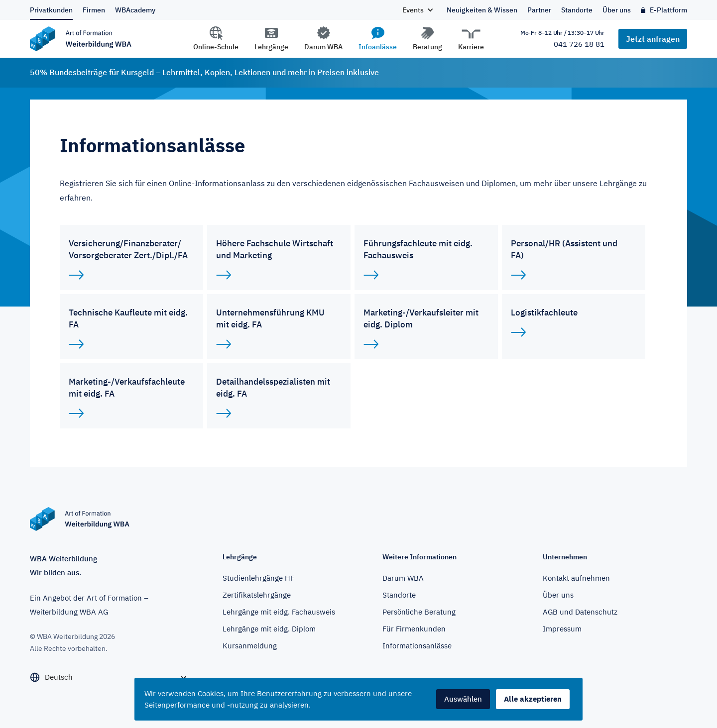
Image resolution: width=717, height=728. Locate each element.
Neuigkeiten (482, 10)
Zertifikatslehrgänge (257, 595)
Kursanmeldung (250, 646)
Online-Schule (216, 47)
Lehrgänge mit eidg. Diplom (269, 629)
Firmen (94, 10)
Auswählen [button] (463, 699)
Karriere (471, 47)
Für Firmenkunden (414, 629)
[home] (118, 39)
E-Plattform (668, 10)
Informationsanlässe (417, 646)
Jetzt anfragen (653, 39)
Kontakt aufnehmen (576, 578)
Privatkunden (51, 10)
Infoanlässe (378, 47)
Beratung (427, 47)
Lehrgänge (271, 47)
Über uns (617, 10)
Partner (539, 10)
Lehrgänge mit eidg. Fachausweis (279, 612)
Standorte (577, 10)
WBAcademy (135, 10)
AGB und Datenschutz (580, 612)
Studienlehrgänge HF (258, 578)
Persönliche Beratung (419, 612)
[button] (418, 10)
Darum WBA (323, 47)
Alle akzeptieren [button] (533, 699)
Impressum (562, 629)
